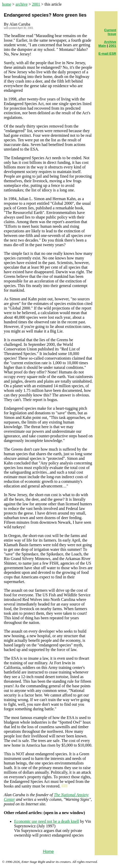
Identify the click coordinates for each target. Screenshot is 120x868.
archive (22, 4)
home (7, 4)
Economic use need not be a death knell (47, 821)
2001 (36, 4)
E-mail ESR (107, 54)
